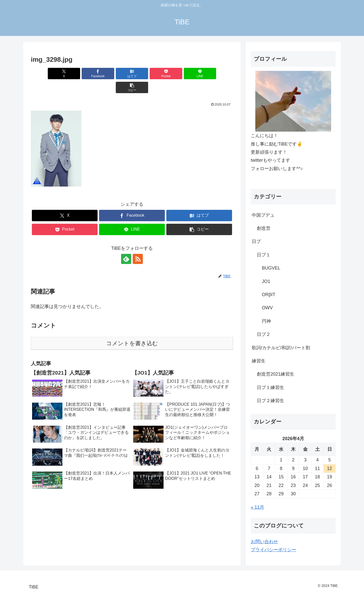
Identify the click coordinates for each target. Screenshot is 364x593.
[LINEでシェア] (183, 74)
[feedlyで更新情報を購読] (126, 245)
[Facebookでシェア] (81, 74)
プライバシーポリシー (274, 550)
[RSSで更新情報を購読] (138, 245)
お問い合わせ (264, 542)
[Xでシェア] (47, 74)
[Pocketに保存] (149, 74)
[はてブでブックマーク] (115, 74)
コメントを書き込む (132, 329)
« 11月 (257, 507)
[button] (217, 74)
